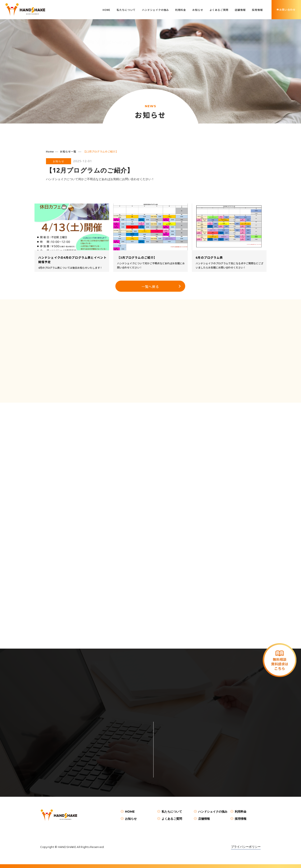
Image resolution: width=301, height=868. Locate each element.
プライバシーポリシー (246, 847)
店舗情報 (240, 10)
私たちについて (126, 10)
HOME (106, 10)
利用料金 (181, 10)
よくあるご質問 (219, 10)
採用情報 (257, 10)
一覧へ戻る (150, 286)
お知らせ (198, 10)
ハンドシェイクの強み (156, 10)
